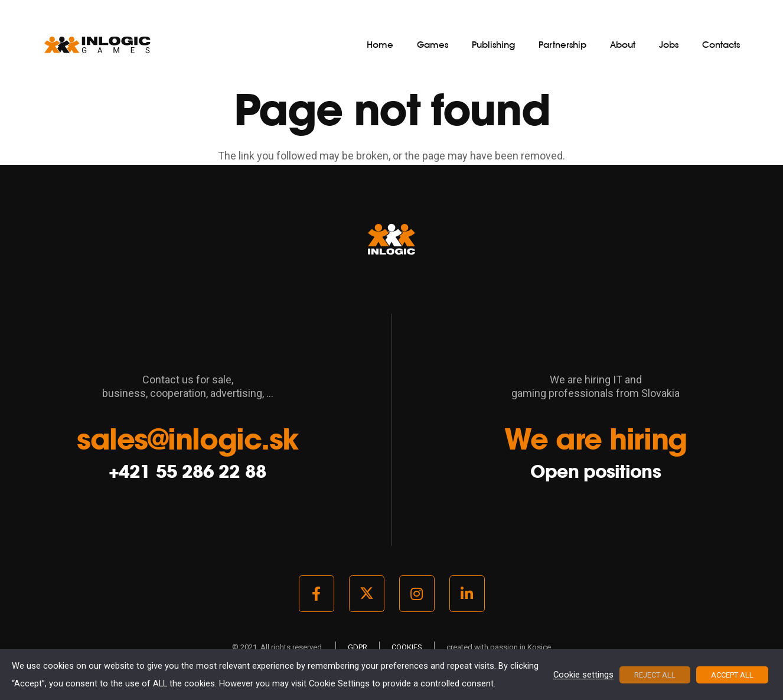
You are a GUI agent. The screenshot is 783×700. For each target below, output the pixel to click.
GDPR (358, 647)
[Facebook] (317, 594)
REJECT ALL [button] (655, 675)
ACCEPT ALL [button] (732, 675)
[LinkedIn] (467, 594)
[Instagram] (417, 594)
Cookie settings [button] (583, 675)
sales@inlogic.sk (187, 439)
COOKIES (407, 647)
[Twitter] (367, 594)
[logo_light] (97, 45)
